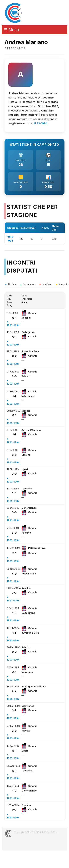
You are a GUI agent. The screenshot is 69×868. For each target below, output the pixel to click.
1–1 (14, 396)
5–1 (14, 751)
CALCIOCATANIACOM (20, 834)
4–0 (14, 574)
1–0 (14, 613)
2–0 (14, 376)
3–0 (14, 455)
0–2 (14, 356)
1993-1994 (40, 123)
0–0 (14, 474)
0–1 (14, 337)
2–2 (14, 593)
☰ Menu (11, 30)
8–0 (14, 533)
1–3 (14, 493)
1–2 (14, 710)
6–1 (14, 318)
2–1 (14, 553)
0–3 (14, 652)
